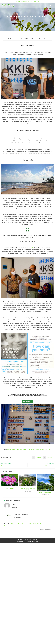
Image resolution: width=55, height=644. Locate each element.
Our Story (35, 39)
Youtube (34, 539)
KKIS (5, 451)
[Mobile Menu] (51, 5)
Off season (9, 451)
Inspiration (21, 39)
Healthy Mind (36, 450)
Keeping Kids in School (45, 450)
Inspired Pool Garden (45, 492)
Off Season (28, 39)
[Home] (15, 22)
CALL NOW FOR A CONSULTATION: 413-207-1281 (28, 1)
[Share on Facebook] (37, 457)
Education (20, 450)
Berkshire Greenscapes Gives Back (33, 22)
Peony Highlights (10, 488)
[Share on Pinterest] (48, 457)
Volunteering (15, 451)
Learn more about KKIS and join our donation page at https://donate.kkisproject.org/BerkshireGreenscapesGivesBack (28, 395)
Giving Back (13, 39)
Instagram (28, 539)
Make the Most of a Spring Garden (28, 489)
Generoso (25, 450)
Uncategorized (43, 39)
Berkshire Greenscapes (22, 37)
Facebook (21, 539)
